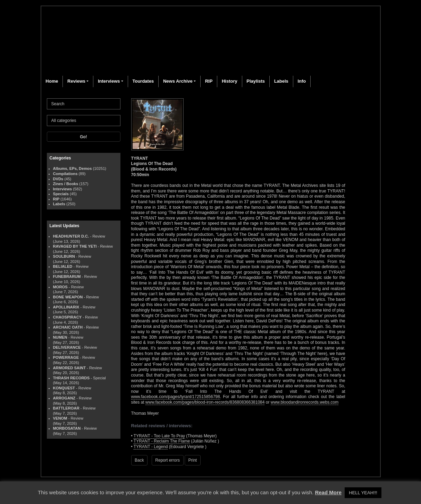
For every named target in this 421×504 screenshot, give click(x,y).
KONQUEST (64, 388)
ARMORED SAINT (69, 368)
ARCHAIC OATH (68, 327)
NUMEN (60, 337)
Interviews (109, 81)
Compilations (65, 174)
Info (302, 81)
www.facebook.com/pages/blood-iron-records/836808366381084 (205, 402)
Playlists (256, 81)
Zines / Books (66, 184)
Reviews (76, 81)
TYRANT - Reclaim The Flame (162, 441)
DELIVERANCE (67, 347)
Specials (61, 194)
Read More (328, 492)
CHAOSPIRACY (68, 317)
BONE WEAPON (68, 297)
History (230, 81)
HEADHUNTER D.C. (71, 236)
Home (52, 81)
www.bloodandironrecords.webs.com (305, 402)
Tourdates (143, 81)
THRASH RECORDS (71, 378)
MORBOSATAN (67, 428)
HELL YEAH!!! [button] (363, 493)
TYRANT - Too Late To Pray (159, 436)
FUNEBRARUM (67, 276)
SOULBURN (64, 256)
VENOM (60, 418)
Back (139, 460)
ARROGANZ (64, 398)
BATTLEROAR (66, 408)
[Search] (84, 104)
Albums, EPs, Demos (73, 168)
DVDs (58, 179)
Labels (281, 81)
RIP (209, 81)
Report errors (167, 460)
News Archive (178, 81)
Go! (83, 137)
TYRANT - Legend (151, 447)
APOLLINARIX (66, 307)
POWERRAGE (66, 357)
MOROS (60, 287)
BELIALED (63, 266)
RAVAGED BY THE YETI (75, 246)
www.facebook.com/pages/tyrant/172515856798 (176, 397)
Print (193, 460)
